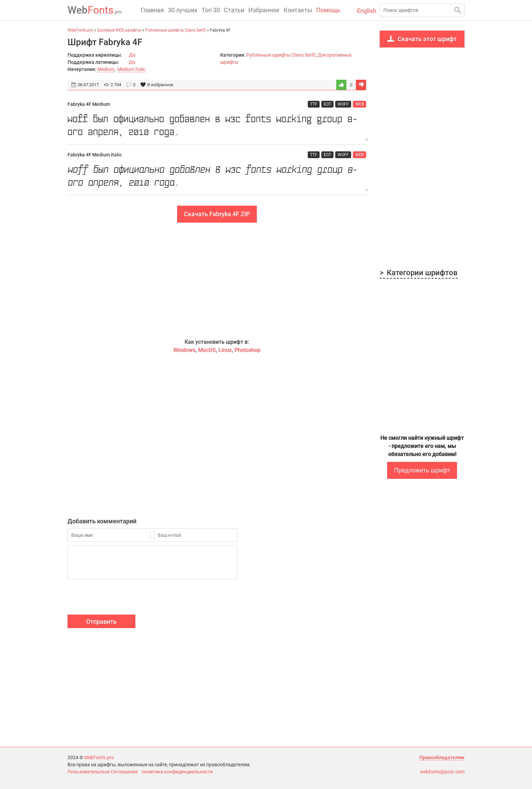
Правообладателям (442, 757)
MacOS (207, 350)
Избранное (264, 10)
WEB (359, 104)
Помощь (328, 10)
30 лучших (183, 10)
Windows (184, 350)
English (367, 11)
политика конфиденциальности (177, 772)
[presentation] (119, 598)
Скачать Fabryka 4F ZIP (217, 214)
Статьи (234, 10)
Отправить (101, 622)
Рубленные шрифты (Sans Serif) (281, 55)
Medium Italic (131, 69)
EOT (327, 104)
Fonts (95, 10)
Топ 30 (211, 10)
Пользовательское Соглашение (103, 772)
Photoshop (248, 350)
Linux (225, 350)
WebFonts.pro (99, 757)
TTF (314, 104)
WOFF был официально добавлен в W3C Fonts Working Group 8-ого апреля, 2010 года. (217, 126)
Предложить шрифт (422, 470)
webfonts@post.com (442, 772)
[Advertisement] (217, 280)
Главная (152, 10)
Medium (106, 69)
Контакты (298, 10)
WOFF (343, 104)
